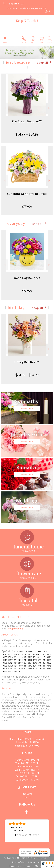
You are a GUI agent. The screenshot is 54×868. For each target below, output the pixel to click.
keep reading (16, 629)
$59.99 (27, 291)
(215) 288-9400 (16, 4)
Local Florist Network (21, 866)
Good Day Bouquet (27, 278)
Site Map (39, 866)
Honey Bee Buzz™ (27, 362)
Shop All (43, 63)
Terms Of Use (18, 862)
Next (49, 108)
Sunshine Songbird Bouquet (27, 194)
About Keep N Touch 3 (15, 617)
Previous (5, 108)
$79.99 (27, 207)
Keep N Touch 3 (27, 21)
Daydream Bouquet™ (27, 121)
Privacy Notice (35, 862)
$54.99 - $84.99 (27, 134)
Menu (5, 43)
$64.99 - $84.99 (27, 375)
